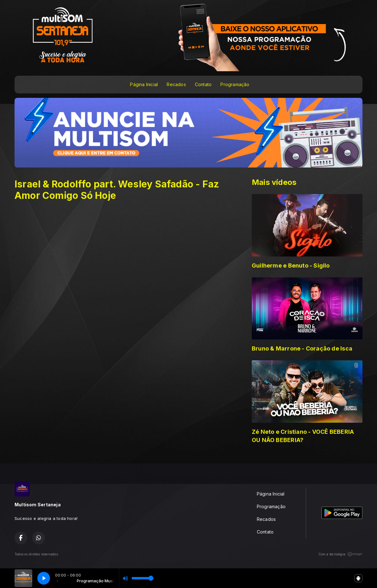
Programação (235, 84)
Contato (203, 84)
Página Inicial (144, 84)
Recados (176, 84)
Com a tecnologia (340, 554)
